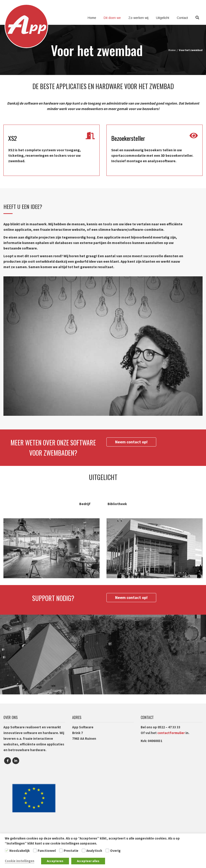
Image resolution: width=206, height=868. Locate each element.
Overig (115, 851)
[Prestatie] (61, 850)
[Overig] (107, 850)
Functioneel (47, 851)
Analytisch (94, 851)
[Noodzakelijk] (7, 850)
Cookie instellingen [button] (20, 861)
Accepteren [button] (55, 861)
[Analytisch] (84, 850)
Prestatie (71, 851)
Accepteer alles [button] (88, 861)
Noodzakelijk (20, 851)
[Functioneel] (35, 850)
